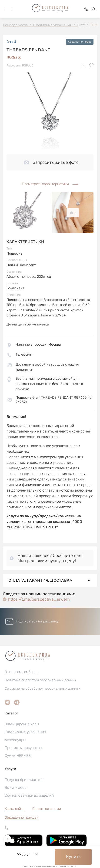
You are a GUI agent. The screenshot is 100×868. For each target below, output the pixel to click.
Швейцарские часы (22, 724)
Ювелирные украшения (25, 732)
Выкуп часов (16, 788)
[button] (8, 9)
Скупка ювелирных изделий (29, 795)
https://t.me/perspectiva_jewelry (39, 599)
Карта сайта (15, 809)
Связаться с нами (47, 809)
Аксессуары (15, 740)
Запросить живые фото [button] (51, 162)
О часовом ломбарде (22, 672)
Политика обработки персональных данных (41, 680)
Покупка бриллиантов (24, 780)
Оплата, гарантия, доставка (50, 580)
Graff (12, 42)
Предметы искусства (23, 748)
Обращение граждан (22, 817)
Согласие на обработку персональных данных (43, 688)
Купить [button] (73, 857)
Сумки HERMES (18, 756)
